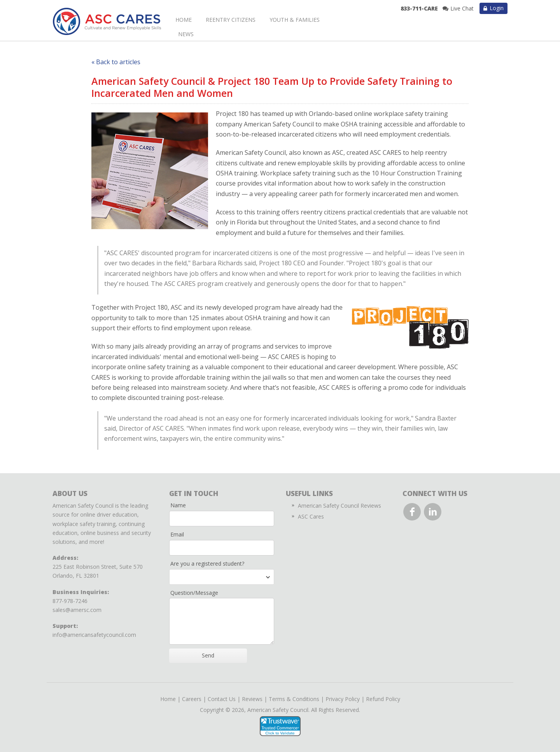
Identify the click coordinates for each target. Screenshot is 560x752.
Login (497, 8)
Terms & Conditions (294, 699)
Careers (192, 699)
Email (177, 534)
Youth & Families (295, 20)
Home (184, 20)
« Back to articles (116, 62)
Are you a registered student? (207, 564)
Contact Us (222, 699)
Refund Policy (383, 699)
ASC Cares (311, 516)
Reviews (252, 699)
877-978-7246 (70, 601)
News (186, 34)
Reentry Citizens (231, 20)
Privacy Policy (343, 699)
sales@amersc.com (77, 610)
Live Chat (462, 8)
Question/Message (194, 593)
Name (178, 505)
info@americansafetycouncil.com (94, 635)
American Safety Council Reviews (339, 506)
